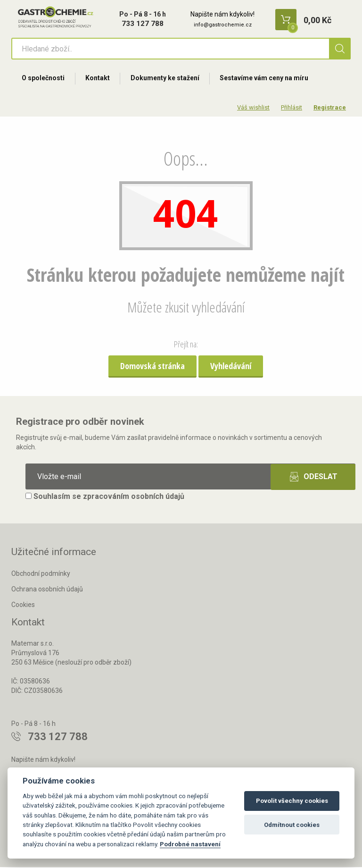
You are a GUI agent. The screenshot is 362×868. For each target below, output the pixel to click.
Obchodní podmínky (41, 575)
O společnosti (44, 79)
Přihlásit (292, 108)
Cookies (23, 606)
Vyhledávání (231, 367)
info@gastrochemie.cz (223, 25)
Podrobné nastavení (190, 844)
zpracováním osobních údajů (134, 498)
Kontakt (99, 79)
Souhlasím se (105, 498)
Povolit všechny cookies (292, 801)
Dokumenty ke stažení (166, 79)
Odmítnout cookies (292, 825)
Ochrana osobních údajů (47, 590)
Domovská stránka (152, 367)
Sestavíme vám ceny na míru (266, 79)
